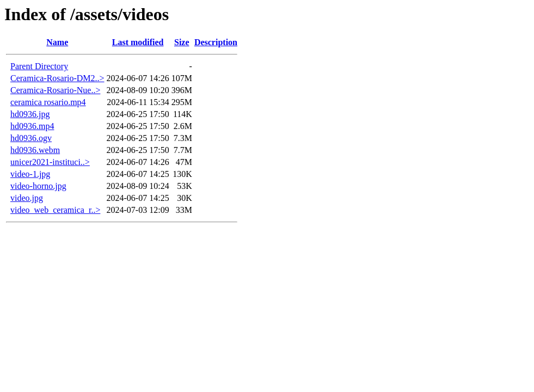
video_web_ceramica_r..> (55, 210)
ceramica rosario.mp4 (48, 102)
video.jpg (27, 198)
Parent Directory (39, 66)
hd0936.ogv (31, 138)
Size (182, 42)
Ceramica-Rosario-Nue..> (55, 90)
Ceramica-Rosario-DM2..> (57, 78)
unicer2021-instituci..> (50, 162)
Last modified (138, 42)
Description (216, 42)
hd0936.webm (35, 150)
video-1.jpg (30, 174)
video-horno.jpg (38, 186)
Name (57, 42)
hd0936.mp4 (32, 126)
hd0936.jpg (30, 114)
